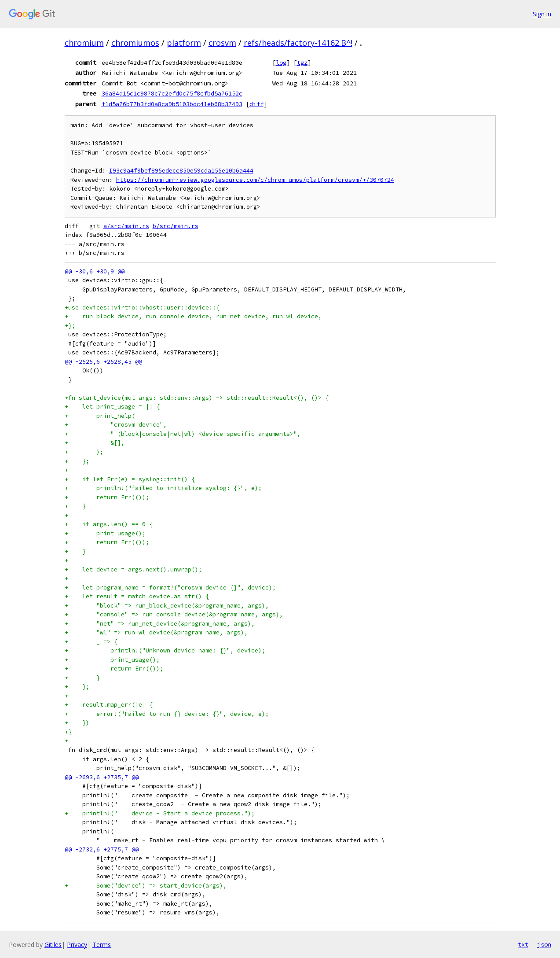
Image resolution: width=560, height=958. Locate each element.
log (281, 63)
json (544, 944)
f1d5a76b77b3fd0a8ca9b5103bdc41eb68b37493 (172, 104)
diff (256, 104)
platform (184, 43)
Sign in (542, 14)
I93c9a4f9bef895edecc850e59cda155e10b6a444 (181, 171)
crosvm (222, 43)
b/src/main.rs (176, 226)
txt (523, 944)
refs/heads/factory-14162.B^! (298, 43)
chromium (84, 43)
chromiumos (135, 43)
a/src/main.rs (126, 226)
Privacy (77, 945)
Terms (102, 945)
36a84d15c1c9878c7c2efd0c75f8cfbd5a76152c (172, 93)
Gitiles (53, 945)
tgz (302, 63)
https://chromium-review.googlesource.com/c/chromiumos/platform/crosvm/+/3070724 (255, 180)
